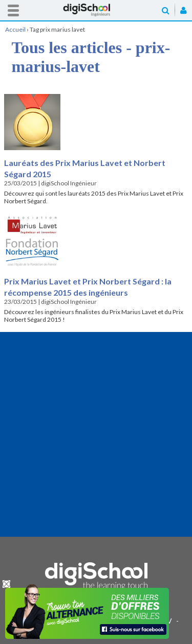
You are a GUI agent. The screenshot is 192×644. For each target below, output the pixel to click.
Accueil (96, 10)
